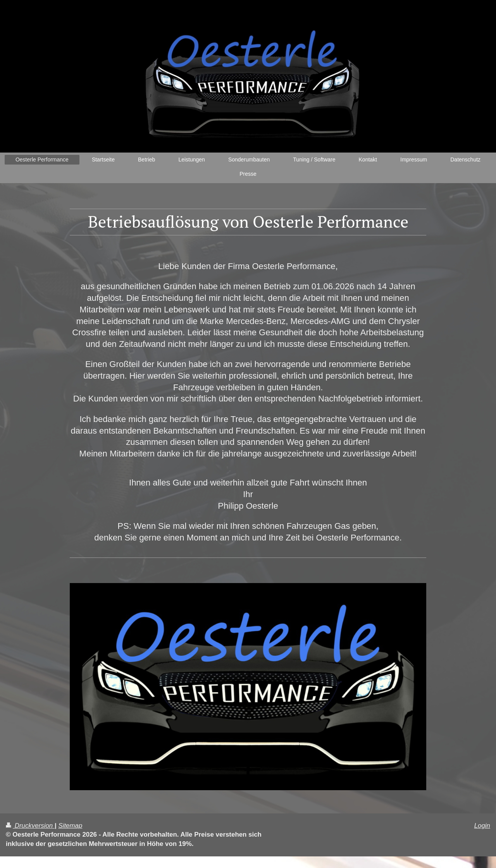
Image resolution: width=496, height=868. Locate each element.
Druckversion (30, 826)
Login (482, 826)
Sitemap (70, 826)
